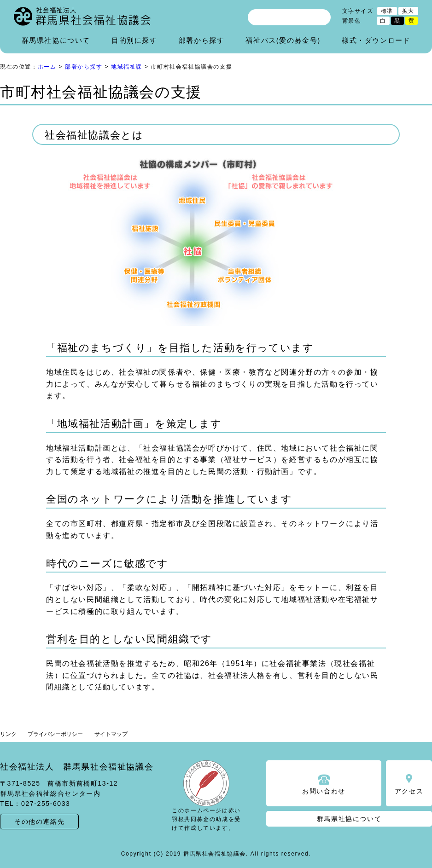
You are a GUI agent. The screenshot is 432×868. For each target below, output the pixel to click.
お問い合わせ (324, 791)
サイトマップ (111, 734)
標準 (387, 11)
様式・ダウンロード (376, 40)
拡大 (408, 11)
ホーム (47, 67)
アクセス (409, 791)
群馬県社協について (56, 40)
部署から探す (202, 40)
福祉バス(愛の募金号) (283, 40)
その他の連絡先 (39, 822)
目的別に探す (134, 40)
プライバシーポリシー (55, 734)
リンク (8, 734)
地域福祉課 (127, 67)
